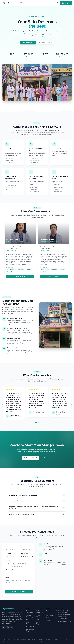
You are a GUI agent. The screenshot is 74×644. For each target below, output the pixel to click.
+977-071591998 (48, 556)
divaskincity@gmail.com (64, 621)
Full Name (7, 546)
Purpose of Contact (24, 553)
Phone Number (8, 553)
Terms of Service (48, 640)
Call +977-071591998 (46, 43)
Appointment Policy (67, 640)
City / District (25, 546)
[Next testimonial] (72, 405)
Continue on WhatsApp (19, 592)
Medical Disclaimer (57, 640)
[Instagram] (8, 627)
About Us (21, 3)
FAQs (38, 620)
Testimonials (50, 618)
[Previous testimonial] (2, 405)
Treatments (37, 3)
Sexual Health (30, 627)
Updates (48, 3)
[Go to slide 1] (36, 423)
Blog (43, 3)
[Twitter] (12, 627)
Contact (55, 3)
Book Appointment (65, 3)
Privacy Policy (41, 640)
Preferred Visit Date (9, 561)
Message (7, 577)
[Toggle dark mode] (58, 3)
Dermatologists (28, 3)
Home (15, 3)
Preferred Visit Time (9, 570)
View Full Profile (20, 277)
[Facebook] (4, 627)
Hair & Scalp (30, 620)
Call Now (46, 459)
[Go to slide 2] (38, 423)
